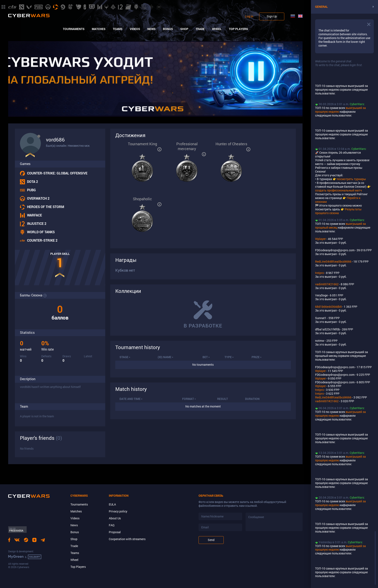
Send (211, 540)
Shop (184, 29)
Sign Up (272, 16)
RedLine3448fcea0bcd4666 (333, 261)
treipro (320, 273)
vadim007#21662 (327, 284)
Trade (200, 29)
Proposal (115, 532)
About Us (115, 518)
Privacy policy (118, 511)
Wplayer (320, 239)
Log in (249, 16)
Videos (135, 29)
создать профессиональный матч (338, 190)
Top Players (238, 29)
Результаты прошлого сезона (338, 211)
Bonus (168, 29)
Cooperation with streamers (127, 539)
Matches (99, 29)
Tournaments (74, 29)
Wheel (217, 29)
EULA (112, 504)
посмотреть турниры (351, 179)
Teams (118, 29)
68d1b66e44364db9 (328, 307)
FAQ (112, 525)
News (151, 29)
